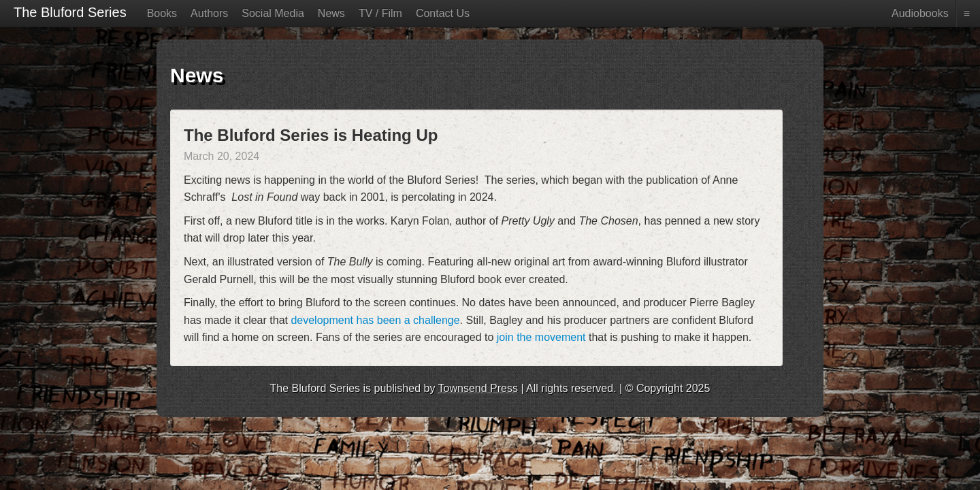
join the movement (541, 337)
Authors (209, 13)
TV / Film (380, 13)
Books (162, 13)
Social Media (273, 13)
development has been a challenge (375, 320)
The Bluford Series (70, 12)
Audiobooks (920, 13)
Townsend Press (478, 388)
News (331, 13)
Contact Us (443, 13)
